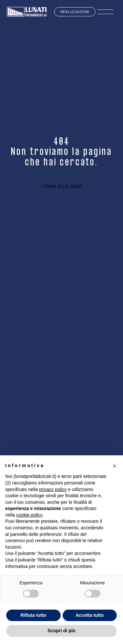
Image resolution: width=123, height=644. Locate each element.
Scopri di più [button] (61, 631)
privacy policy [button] (53, 489)
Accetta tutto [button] (90, 615)
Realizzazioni (75, 12)
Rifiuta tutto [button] (33, 615)
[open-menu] (106, 12)
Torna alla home (62, 186)
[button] (114, 466)
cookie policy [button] (29, 515)
